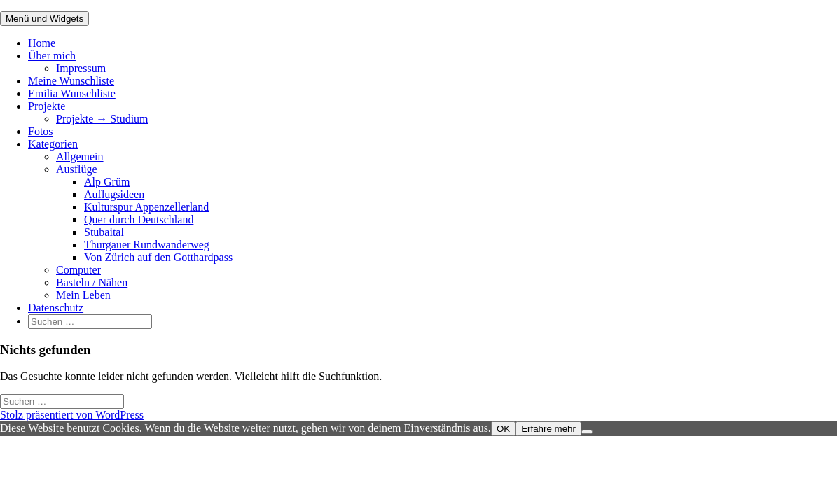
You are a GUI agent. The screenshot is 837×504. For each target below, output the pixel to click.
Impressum (81, 68)
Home (42, 43)
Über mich (52, 56)
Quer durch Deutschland (139, 219)
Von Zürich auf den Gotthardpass (158, 257)
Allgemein (80, 156)
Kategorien (53, 144)
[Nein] (587, 432)
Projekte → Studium (102, 119)
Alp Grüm (107, 182)
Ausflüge (77, 169)
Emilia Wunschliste (72, 93)
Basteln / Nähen (92, 282)
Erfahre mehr (548, 429)
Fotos (41, 131)
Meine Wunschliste (71, 81)
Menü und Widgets (44, 19)
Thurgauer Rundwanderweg (147, 245)
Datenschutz (56, 308)
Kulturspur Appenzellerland (146, 207)
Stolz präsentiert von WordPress (72, 415)
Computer (78, 270)
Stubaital (104, 232)
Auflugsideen (114, 194)
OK (503, 429)
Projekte (47, 106)
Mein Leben (83, 295)
